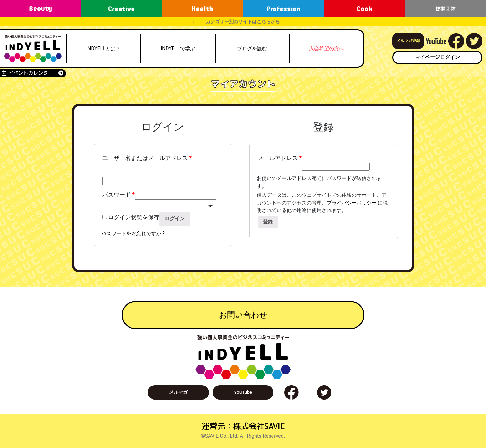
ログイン (175, 219)
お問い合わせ (243, 315)
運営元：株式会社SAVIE (243, 426)
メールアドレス (280, 158)
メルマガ (178, 392)
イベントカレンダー (33, 73)
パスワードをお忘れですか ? (133, 234)
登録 (268, 222)
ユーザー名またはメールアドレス (147, 158)
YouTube (243, 392)
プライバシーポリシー (352, 203)
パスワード (119, 195)
